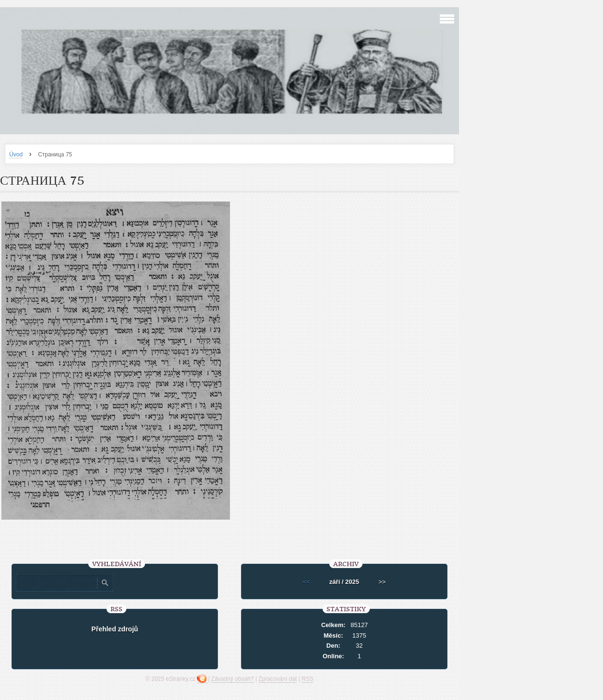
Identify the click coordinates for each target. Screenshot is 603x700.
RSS (308, 679)
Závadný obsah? (233, 679)
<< (307, 582)
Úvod (16, 154)
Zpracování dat (277, 679)
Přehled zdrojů (115, 629)
